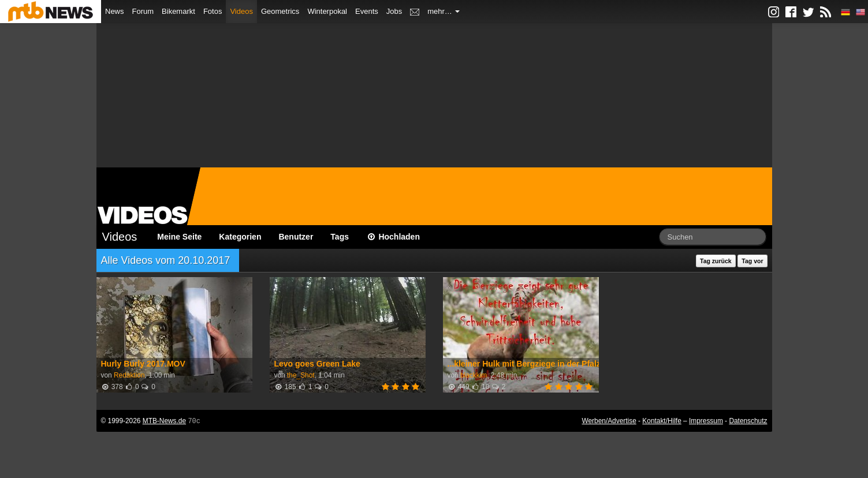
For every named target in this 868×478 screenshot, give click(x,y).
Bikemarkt (178, 11)
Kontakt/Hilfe (662, 421)
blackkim (474, 375)
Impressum (706, 421)
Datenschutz (748, 421)
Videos (241, 11)
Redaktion (129, 375)
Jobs (394, 11)
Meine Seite (179, 237)
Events (367, 11)
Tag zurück (716, 261)
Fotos (213, 11)
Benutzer (296, 237)
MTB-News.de (164, 421)
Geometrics (280, 11)
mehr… (444, 11)
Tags (340, 237)
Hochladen (393, 237)
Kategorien (240, 237)
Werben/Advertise (609, 421)
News (115, 11)
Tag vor (752, 261)
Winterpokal (327, 11)
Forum (143, 11)
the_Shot (301, 375)
